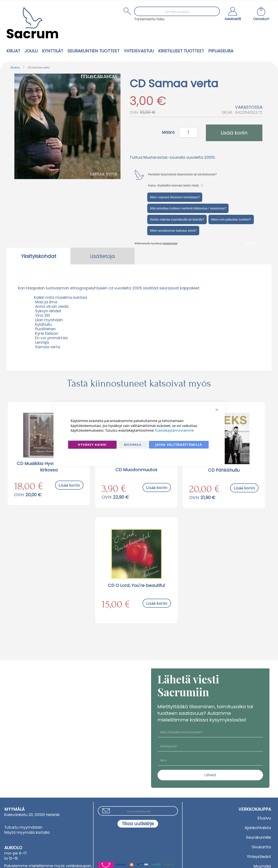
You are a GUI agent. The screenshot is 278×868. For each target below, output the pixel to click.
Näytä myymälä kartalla (27, 832)
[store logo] (32, 23)
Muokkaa (133, 445)
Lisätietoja (103, 256)
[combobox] (177, 11)
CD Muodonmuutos (136, 470)
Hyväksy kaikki (92, 445)
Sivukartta (261, 847)
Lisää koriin (69, 485)
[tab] (39, 256)
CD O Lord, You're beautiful (136, 585)
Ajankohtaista (258, 828)
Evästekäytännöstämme (175, 430)
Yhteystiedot (259, 857)
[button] (233, 14)
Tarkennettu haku (149, 19)
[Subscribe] (138, 824)
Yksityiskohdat (39, 256)
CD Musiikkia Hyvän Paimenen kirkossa (49, 467)
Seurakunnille (258, 837)
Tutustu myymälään (23, 827)
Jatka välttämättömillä (179, 445)
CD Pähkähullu (224, 470)
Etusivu (15, 67)
